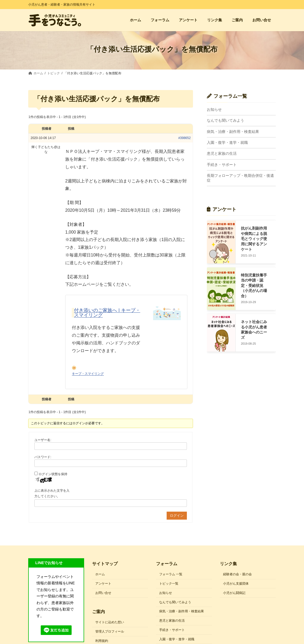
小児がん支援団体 (236, 584)
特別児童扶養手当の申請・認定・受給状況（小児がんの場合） (254, 286)
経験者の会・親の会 (237, 574)
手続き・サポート (222, 165)
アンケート (103, 584)
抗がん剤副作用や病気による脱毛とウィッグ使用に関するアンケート (254, 239)
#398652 (185, 138)
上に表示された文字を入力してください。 (52, 494)
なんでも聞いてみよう (225, 121)
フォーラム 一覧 (171, 574)
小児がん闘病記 (234, 593)
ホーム (100, 574)
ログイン (177, 515)
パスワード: (43, 457)
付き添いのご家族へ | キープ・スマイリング (107, 313)
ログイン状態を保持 (53, 474)
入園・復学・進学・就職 (227, 142)
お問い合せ (103, 593)
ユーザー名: (43, 440)
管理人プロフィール (110, 631)
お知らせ (214, 109)
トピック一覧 (169, 584)
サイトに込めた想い (110, 622)
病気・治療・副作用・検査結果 (233, 132)
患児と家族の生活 (222, 154)
